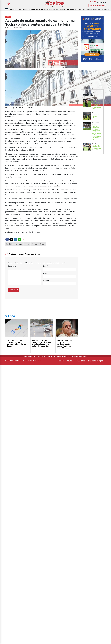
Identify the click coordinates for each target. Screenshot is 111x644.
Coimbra (25, 9)
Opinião (80, 9)
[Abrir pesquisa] (9, 4)
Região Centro (65, 9)
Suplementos (51, 356)
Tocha (27, 244)
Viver (100, 9)
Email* (45, 273)
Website (46, 280)
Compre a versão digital (97, 5)
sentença (19, 244)
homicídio (9, 244)
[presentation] (20, 288)
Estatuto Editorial (30, 356)
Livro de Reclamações (96, 361)
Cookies (61, 361)
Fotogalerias (106, 9)
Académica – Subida (16, 9)
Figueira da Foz (33, 9)
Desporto (73, 9)
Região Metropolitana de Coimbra (49, 9)
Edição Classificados (64, 356)
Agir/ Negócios (88, 9)
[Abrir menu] (7, 9)
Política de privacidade (76, 361)
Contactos (41, 356)
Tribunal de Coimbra (38, 244)
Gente (95, 9)
